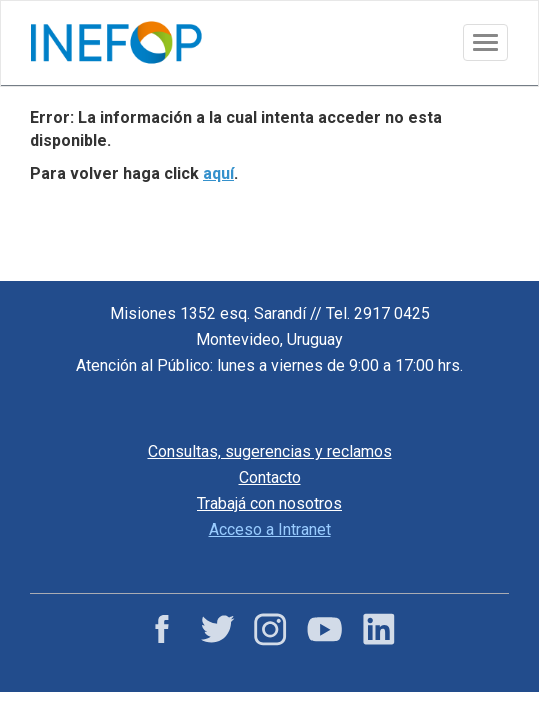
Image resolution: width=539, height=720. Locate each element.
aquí (218, 173)
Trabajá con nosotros (269, 503)
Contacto (270, 477)
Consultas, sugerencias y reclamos (270, 451)
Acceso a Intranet (270, 529)
